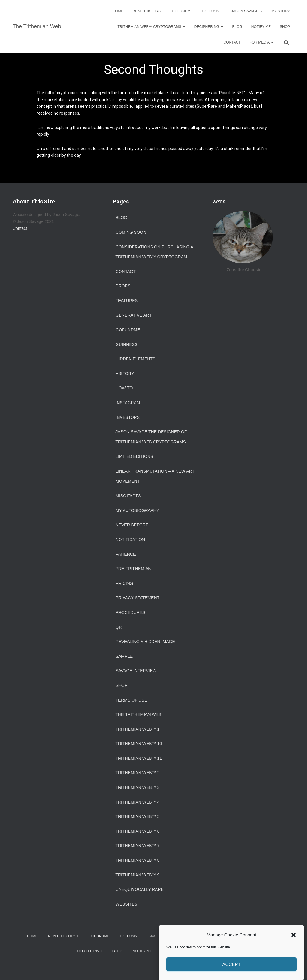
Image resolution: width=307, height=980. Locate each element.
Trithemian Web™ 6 (137, 831)
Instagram (128, 403)
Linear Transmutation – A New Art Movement (155, 476)
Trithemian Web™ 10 (139, 744)
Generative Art (133, 315)
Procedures (130, 612)
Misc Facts (128, 496)
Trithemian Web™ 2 (137, 773)
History (125, 374)
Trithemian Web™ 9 (137, 875)
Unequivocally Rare (140, 889)
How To (124, 388)
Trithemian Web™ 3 (137, 787)
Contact (232, 42)
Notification (130, 540)
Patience (126, 554)
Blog (237, 27)
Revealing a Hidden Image (145, 642)
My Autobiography (137, 510)
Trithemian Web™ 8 (137, 860)
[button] (294, 945)
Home (118, 11)
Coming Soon (131, 232)
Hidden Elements (135, 359)
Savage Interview (136, 671)
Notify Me (261, 27)
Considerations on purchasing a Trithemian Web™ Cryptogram (154, 252)
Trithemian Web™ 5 (137, 816)
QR (119, 627)
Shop (285, 27)
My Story (281, 11)
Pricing (124, 583)
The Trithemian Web (138, 714)
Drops (123, 286)
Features (127, 301)
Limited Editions (134, 456)
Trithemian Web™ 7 (137, 846)
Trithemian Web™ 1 (137, 729)
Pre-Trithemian (133, 569)
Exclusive (212, 11)
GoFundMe (182, 11)
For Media (262, 42)
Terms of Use (131, 700)
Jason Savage (247, 11)
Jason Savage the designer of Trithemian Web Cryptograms (151, 437)
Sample (124, 656)
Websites (126, 904)
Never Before (132, 525)
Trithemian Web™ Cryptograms (151, 27)
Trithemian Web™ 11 (139, 758)
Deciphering (209, 27)
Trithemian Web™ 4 (137, 802)
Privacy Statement (137, 598)
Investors (128, 417)
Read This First (148, 11)
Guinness (126, 344)
